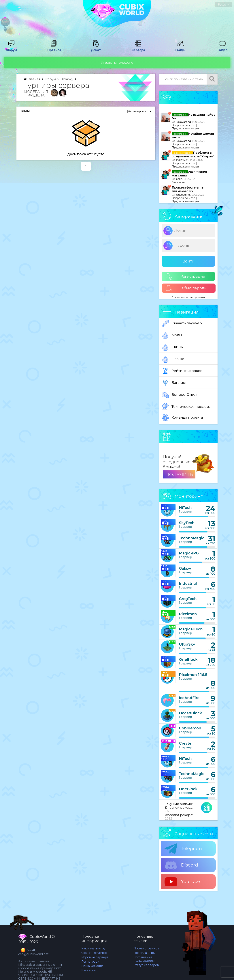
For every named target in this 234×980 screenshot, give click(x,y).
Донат (96, 48)
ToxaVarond (183, 122)
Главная (32, 79)
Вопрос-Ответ (179, 395)
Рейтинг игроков (182, 371)
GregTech (188, 599)
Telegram (183, 849)
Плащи (173, 359)
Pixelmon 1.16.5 (193, 675)
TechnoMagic (192, 538)
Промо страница (146, 948)
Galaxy (185, 568)
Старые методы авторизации (188, 297)
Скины (173, 347)
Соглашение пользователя (144, 959)
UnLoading (183, 195)
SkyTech (187, 523)
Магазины (179, 182)
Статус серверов (146, 965)
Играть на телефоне (117, 63)
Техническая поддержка (188, 407)
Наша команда (92, 966)
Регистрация (185, 276)
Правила (54, 48)
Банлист (174, 383)
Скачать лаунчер (182, 323)
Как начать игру (93, 948)
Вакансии (89, 970)
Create (185, 743)
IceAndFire (189, 698)
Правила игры (144, 953)
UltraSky (67, 79)
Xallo (179, 179)
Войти (188, 261)
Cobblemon (190, 728)
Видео (222, 48)
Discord (181, 865)
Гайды (180, 48)
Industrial (188, 584)
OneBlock (188, 659)
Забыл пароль (186, 288)
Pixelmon (188, 614)
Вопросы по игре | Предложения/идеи (185, 127)
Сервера (138, 48)
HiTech (185, 508)
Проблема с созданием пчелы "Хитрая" (193, 155)
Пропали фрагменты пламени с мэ (188, 189)
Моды (172, 335)
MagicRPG (189, 553)
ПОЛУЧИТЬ (179, 474)
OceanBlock (190, 713)
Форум (12, 48)
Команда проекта (182, 418)
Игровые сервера (95, 957)
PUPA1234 (182, 160)
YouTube (182, 882)
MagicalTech (191, 629)
